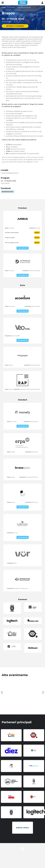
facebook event (8, 192)
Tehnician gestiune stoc (12, 243)
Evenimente (11, 7)
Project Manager (10, 238)
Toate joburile (23, 248)
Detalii (37, 233)
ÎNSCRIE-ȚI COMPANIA (15, 26)
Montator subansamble (12, 233)
